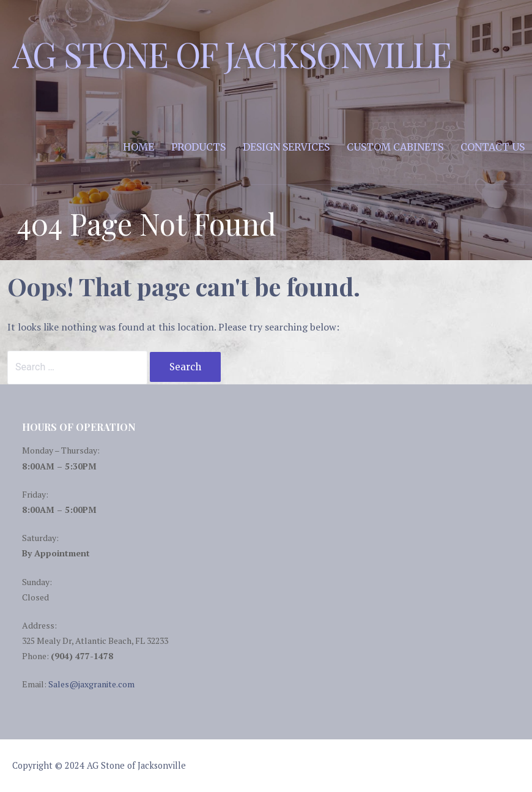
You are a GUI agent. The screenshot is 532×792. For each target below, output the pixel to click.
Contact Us (493, 147)
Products (198, 147)
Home (139, 147)
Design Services (286, 147)
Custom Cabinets (395, 147)
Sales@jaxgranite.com (91, 684)
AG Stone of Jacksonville (232, 54)
